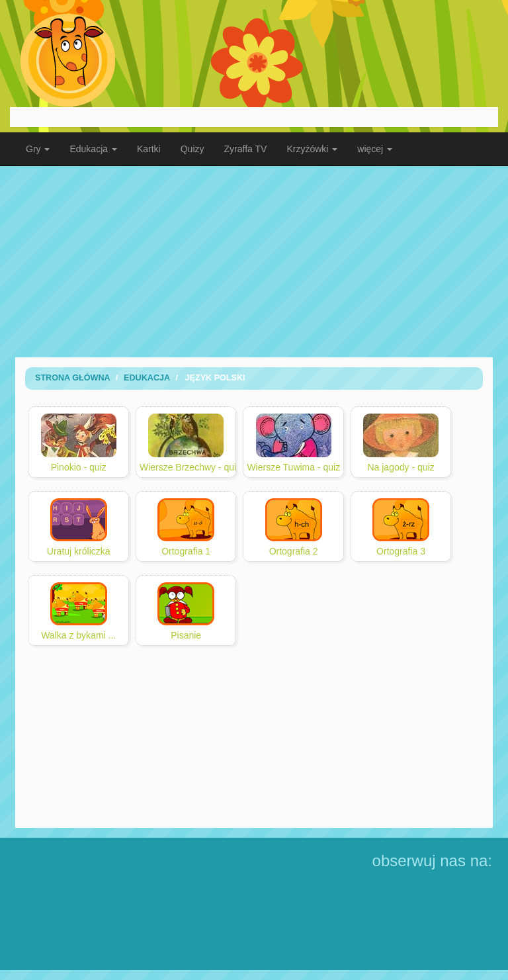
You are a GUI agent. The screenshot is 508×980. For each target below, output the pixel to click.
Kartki (149, 149)
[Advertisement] (254, 261)
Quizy (192, 149)
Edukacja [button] (93, 149)
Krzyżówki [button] (312, 149)
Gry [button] (38, 149)
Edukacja (147, 378)
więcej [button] (375, 149)
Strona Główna (73, 378)
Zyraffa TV (246, 149)
